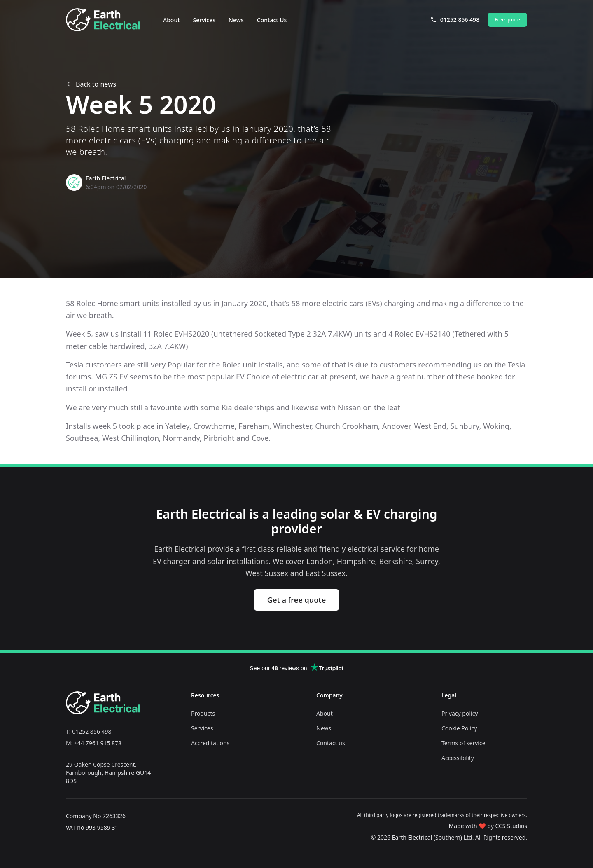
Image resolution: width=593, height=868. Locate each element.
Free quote (507, 20)
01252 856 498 (455, 20)
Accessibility (458, 758)
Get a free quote (296, 600)
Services (204, 20)
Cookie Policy (459, 728)
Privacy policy (460, 713)
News (236, 20)
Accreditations (210, 743)
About (172, 20)
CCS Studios (511, 826)
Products (203, 713)
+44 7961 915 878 (98, 743)
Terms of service (463, 743)
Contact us (331, 743)
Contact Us (272, 20)
